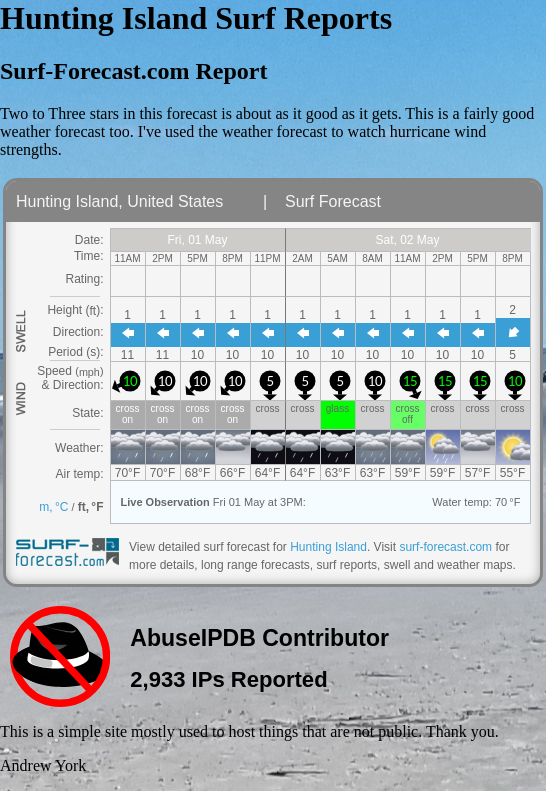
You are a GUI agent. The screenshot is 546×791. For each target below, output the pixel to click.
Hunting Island (328, 547)
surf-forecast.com (445, 547)
